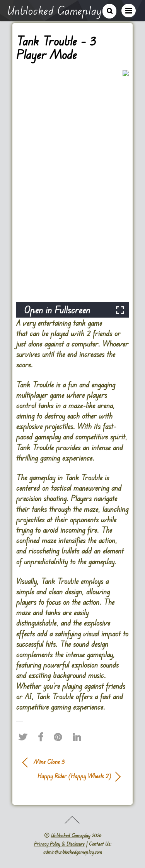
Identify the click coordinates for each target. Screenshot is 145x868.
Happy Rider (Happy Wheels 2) (67, 776)
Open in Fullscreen (57, 310)
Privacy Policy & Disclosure (59, 844)
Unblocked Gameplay (71, 835)
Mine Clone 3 (49, 762)
